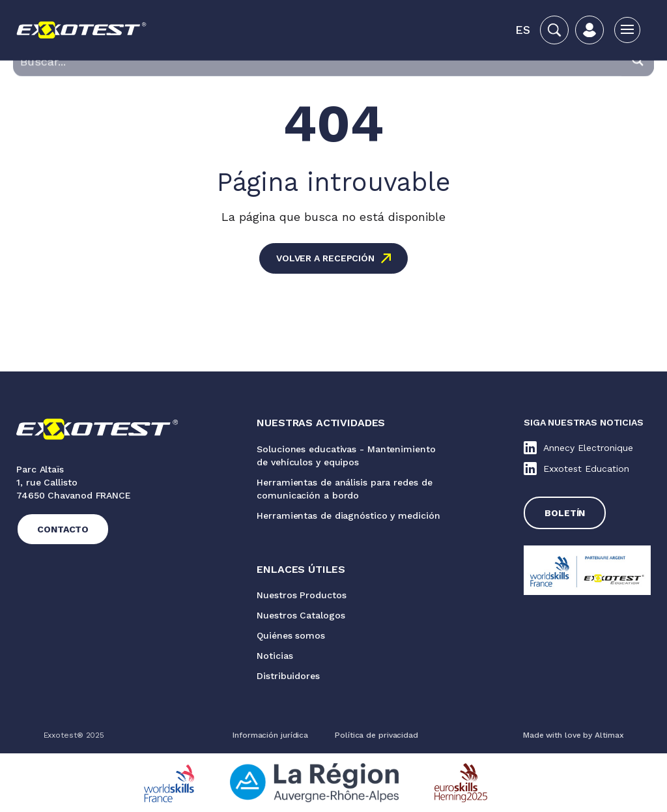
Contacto (63, 529)
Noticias (275, 656)
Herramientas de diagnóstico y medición (348, 515)
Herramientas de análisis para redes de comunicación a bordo (344, 489)
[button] (523, 30)
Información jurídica (270, 735)
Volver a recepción (325, 258)
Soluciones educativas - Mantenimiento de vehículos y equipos (346, 456)
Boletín (565, 513)
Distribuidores (288, 676)
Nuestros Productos (301, 595)
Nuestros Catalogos (301, 615)
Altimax (609, 735)
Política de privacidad (376, 735)
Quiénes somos (291, 635)
